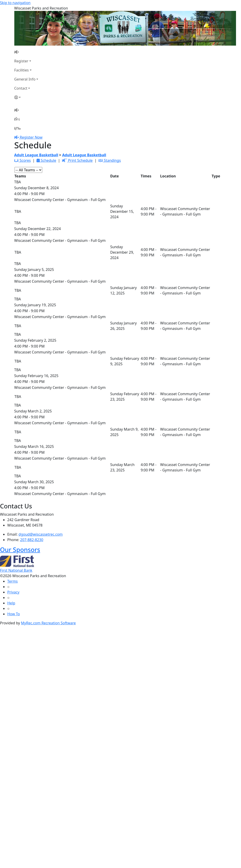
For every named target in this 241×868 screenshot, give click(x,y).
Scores (23, 160)
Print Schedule (77, 160)
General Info (25, 79)
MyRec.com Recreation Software (48, 623)
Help (11, 603)
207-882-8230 (32, 540)
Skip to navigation (15, 3)
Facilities (22, 70)
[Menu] (17, 128)
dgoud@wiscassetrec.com (41, 534)
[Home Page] (26, 52)
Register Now (31, 137)
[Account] (26, 97)
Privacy (13, 592)
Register (21, 61)
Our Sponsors (20, 550)
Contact (21, 88)
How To (14, 614)
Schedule (46, 160)
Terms (12, 581)
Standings (110, 160)
